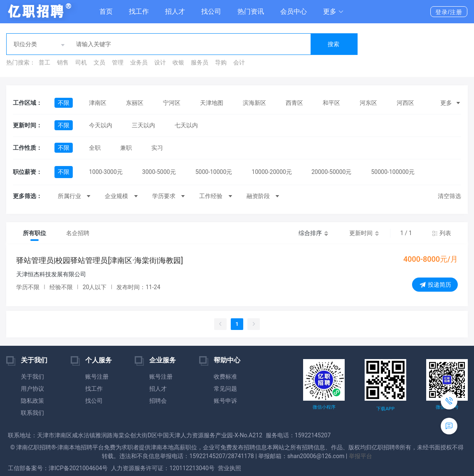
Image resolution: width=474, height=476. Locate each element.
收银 (178, 62)
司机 (81, 62)
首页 (106, 11)
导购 (221, 62)
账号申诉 (225, 401)
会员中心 (294, 11)
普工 (44, 62)
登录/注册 (449, 12)
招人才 (175, 11)
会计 (239, 62)
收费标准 (225, 377)
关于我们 (32, 377)
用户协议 (32, 389)
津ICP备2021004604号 (78, 468)
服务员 (200, 62)
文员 (99, 62)
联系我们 (32, 413)
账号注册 (97, 377)
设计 (160, 62)
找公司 (211, 11)
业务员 (139, 62)
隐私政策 (32, 401)
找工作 (139, 11)
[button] (333, 12)
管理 (118, 62)
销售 (63, 62)
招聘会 (158, 401)
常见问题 (225, 389)
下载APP (385, 409)
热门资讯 (251, 11)
